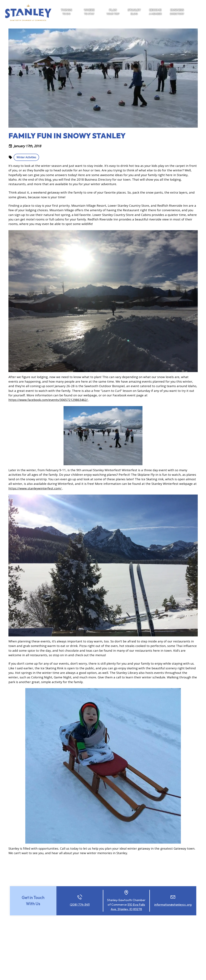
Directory (177, 12)
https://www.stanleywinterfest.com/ (35, 488)
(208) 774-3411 (80, 905)
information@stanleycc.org (173, 905)
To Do (66, 12)
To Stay (89, 12)
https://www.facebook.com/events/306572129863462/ (48, 400)
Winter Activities (26, 157)
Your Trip (113, 12)
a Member (155, 12)
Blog (134, 12)
